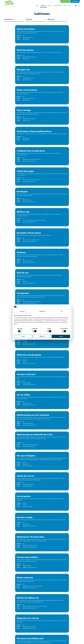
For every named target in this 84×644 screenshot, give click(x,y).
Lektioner (43, 6)
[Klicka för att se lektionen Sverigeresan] (42, 129)
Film (65, 6)
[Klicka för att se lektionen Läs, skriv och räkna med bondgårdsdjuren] (68, 570)
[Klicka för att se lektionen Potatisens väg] (68, 129)
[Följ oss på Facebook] (31, 627)
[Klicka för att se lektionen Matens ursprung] (16, 254)
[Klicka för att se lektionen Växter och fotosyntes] (16, 59)
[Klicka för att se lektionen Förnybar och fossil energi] (16, 449)
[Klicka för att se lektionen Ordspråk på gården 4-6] (68, 353)
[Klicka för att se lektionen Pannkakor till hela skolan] (42, 106)
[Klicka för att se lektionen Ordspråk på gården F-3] (42, 353)
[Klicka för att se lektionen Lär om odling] (16, 179)
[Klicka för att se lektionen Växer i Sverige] (42, 59)
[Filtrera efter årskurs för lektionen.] (14, 19)
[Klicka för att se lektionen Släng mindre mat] (68, 280)
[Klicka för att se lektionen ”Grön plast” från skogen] (68, 425)
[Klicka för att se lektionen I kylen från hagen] (42, 82)
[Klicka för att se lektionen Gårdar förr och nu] (42, 206)
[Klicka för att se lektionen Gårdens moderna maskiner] (16, 425)
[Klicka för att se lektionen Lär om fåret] (16, 400)
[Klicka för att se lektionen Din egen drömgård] (16, 206)
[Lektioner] (34, 638)
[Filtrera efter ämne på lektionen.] (36, 19)
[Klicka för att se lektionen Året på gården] (68, 206)
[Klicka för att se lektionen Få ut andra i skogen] (16, 473)
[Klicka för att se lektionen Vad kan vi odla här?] (68, 152)
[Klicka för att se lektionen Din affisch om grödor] (16, 496)
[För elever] (17, 638)
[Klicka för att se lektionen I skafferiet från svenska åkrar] (16, 82)
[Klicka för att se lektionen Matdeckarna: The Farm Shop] (42, 229)
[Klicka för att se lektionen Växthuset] (68, 106)
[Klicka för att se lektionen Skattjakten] (68, 449)
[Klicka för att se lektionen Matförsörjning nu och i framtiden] (42, 179)
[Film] (34, 633)
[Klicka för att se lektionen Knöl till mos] (16, 129)
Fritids (50, 6)
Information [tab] (42, 311)
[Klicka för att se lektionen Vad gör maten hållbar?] (68, 229)
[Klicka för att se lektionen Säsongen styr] (68, 36)
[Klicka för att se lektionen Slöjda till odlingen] (42, 496)
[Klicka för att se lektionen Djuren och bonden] (16, 36)
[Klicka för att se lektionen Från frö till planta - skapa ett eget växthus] (16, 570)
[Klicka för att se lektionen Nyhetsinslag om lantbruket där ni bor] (68, 179)
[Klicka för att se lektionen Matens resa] (16, 152)
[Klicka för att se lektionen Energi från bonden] (42, 449)
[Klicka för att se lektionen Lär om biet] (68, 377)
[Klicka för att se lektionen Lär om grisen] (42, 377)
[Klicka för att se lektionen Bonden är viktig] (16, 229)
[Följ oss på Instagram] (26, 627)
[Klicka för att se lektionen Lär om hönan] (16, 377)
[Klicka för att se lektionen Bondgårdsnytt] (16, 544)
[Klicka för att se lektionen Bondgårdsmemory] (29, 597)
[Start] (17, 633)
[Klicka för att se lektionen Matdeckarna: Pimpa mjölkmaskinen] (68, 59)
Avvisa (23, 336)
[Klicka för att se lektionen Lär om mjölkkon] (68, 400)
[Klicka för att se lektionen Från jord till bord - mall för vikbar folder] (68, 544)
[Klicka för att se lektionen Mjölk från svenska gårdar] (42, 152)
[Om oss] (67, 633)
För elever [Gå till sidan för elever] (65, 1)
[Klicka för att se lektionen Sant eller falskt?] (68, 519)
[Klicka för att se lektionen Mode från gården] (42, 36)
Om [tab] (62, 311)
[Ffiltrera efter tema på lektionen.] (57, 19)
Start (37, 6)
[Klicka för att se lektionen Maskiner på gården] (42, 425)
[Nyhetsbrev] (50, 638)
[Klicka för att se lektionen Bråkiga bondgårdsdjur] (42, 544)
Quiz (69, 6)
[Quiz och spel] (50, 633)
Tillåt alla (61, 336)
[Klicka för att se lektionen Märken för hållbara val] (42, 254)
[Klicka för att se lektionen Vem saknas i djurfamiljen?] (16, 519)
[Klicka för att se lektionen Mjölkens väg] (16, 106)
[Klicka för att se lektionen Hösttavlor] (42, 473)
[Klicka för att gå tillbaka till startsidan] (10, 4)
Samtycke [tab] (22, 311)
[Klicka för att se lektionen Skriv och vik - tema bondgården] (55, 597)
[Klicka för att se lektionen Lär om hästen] (42, 400)
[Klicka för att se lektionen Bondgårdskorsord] (42, 570)
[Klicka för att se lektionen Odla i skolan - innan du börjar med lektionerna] (68, 473)
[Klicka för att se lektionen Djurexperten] (16, 353)
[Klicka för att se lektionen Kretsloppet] (68, 82)
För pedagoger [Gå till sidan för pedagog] (75, 1)
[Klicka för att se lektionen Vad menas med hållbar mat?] (16, 280)
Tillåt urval (42, 336)
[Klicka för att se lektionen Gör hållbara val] (42, 280)
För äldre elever (58, 6)
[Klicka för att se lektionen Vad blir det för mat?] (42, 519)
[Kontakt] (67, 638)
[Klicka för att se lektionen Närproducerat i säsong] (68, 254)
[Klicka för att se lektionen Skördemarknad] (68, 496)
